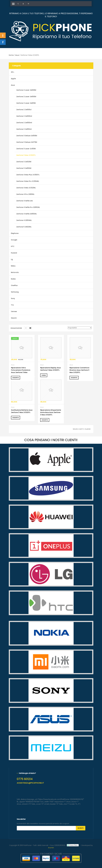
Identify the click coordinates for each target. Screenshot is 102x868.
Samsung (15, 292)
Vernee (14, 311)
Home (11, 55)
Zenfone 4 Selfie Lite (25, 201)
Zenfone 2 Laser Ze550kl (26, 97)
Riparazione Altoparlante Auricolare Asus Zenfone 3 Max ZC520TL (51, 412)
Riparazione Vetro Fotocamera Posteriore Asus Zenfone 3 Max (21, 370)
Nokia (13, 279)
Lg (12, 259)
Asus (17, 55)
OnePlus (14, 285)
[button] (18, 4)
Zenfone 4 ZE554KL (24, 220)
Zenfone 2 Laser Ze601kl (26, 103)
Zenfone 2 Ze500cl (24, 110)
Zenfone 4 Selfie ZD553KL (27, 214)
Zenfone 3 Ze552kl (24, 168)
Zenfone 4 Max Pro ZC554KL (28, 181)
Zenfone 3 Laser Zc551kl (26, 149)
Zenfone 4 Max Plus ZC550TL (28, 175)
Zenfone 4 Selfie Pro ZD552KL (28, 207)
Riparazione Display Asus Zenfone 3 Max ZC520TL (50, 369)
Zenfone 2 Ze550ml (24, 123)
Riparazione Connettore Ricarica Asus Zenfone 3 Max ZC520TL (79, 370)
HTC (13, 246)
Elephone (15, 233)
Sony (13, 298)
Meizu (13, 266)
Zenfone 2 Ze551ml (24, 129)
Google (14, 240)
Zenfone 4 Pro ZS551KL (25, 194)
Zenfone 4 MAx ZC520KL (26, 188)
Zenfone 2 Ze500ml (24, 116)
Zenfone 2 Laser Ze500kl (26, 90)
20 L (13, 72)
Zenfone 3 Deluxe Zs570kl (27, 142)
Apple (13, 79)
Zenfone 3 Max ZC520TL (26, 155)
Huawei (14, 253)
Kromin (51, 848)
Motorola (15, 272)
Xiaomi (14, 318)
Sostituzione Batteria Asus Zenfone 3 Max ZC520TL (22, 411)
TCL (12, 305)
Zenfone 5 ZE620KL (24, 227)
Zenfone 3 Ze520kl (24, 162)
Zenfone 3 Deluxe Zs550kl (27, 136)
